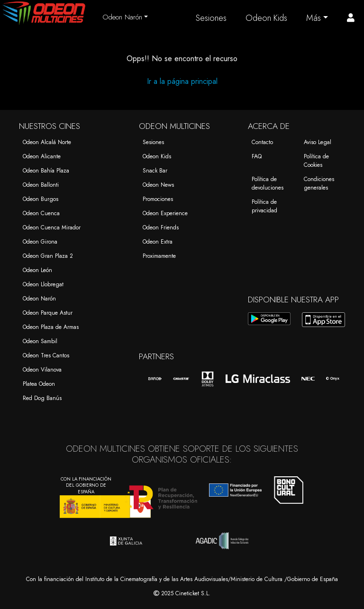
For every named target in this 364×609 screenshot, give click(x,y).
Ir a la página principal (182, 81)
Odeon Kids (266, 18)
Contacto (262, 142)
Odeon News (158, 185)
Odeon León (37, 270)
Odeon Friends (161, 227)
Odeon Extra (158, 242)
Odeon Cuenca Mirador (52, 227)
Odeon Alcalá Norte (47, 142)
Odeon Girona (40, 242)
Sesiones (211, 18)
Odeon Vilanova (42, 370)
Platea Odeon (39, 384)
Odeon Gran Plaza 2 (48, 256)
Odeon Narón (39, 299)
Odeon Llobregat (43, 284)
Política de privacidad (264, 206)
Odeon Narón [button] (122, 17)
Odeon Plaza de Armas (51, 327)
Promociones (158, 199)
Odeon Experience (165, 213)
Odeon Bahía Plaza (46, 171)
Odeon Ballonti (41, 185)
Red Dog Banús (42, 398)
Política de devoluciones (268, 183)
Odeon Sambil (40, 341)
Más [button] (314, 18)
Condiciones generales (319, 183)
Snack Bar (155, 171)
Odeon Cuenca (41, 213)
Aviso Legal (318, 142)
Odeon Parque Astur (48, 313)
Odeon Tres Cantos (46, 355)
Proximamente (159, 256)
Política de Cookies (316, 161)
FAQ (257, 156)
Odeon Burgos (41, 199)
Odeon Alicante (42, 156)
